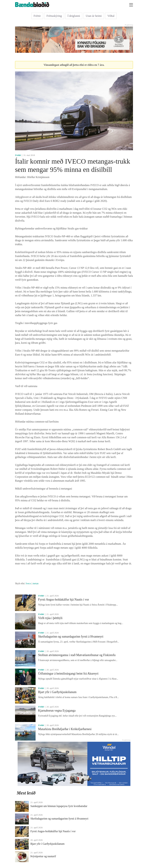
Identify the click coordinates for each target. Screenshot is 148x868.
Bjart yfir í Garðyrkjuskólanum (57, 692)
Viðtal (111, 16)
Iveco (28, 583)
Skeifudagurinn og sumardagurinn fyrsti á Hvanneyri (71, 637)
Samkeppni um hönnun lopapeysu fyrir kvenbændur (59, 806)
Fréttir (37, 16)
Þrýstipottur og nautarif (43, 856)
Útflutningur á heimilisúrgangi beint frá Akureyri (68, 674)
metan (36, 583)
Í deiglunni (74, 16)
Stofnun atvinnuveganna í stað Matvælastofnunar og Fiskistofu (77, 655)
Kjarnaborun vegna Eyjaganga (57, 711)
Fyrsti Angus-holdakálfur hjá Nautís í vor (63, 600)
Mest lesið (26, 793)
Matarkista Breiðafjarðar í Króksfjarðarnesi (65, 729)
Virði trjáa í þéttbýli (50, 618)
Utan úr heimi (94, 16)
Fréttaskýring (54, 16)
